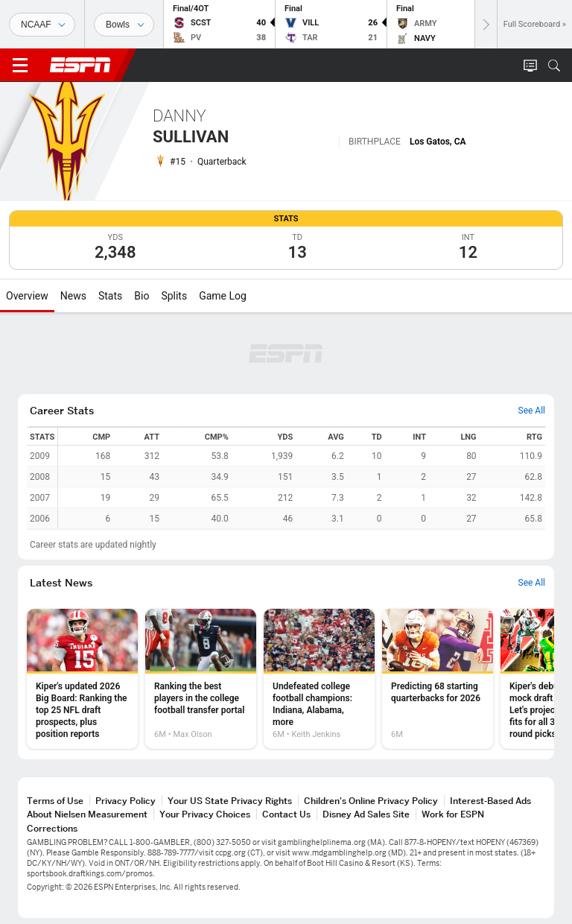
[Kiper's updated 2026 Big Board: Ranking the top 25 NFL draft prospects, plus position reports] (82, 679)
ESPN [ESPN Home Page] (80, 65)
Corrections (52, 828)
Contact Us (286, 814)
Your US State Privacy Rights (230, 801)
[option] (82, 679)
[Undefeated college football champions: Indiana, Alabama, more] (319, 679)
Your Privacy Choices (205, 814)
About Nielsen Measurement (87, 814)
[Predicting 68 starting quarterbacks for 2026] (438, 679)
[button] (554, 66)
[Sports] (42, 25)
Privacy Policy (125, 801)
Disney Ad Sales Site (366, 814)
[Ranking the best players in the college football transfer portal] (201, 679)
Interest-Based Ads (490, 801)
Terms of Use (55, 801)
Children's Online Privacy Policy (371, 801)
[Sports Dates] (124, 25)
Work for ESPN (453, 814)
